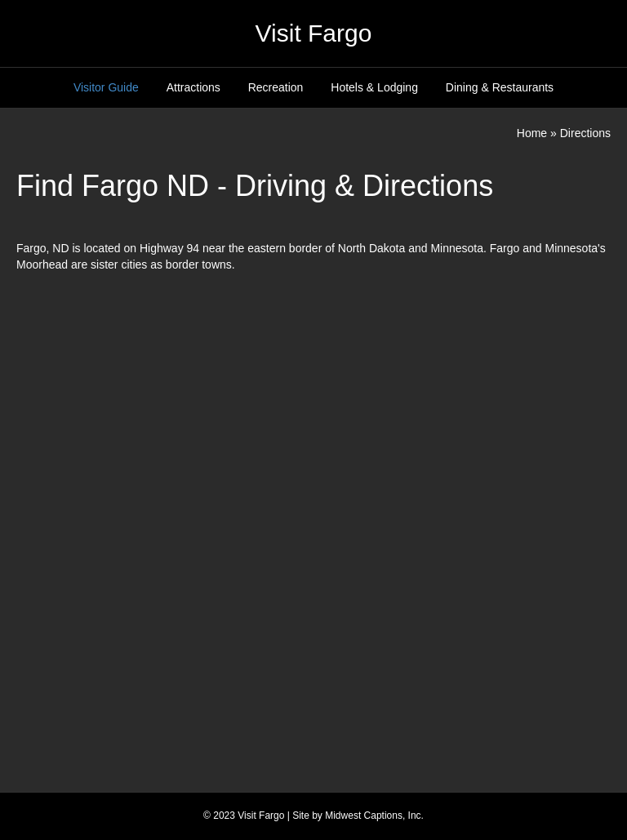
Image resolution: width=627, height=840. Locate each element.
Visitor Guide (106, 87)
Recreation (276, 87)
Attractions (193, 87)
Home (532, 133)
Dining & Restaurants (500, 87)
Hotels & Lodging (374, 87)
